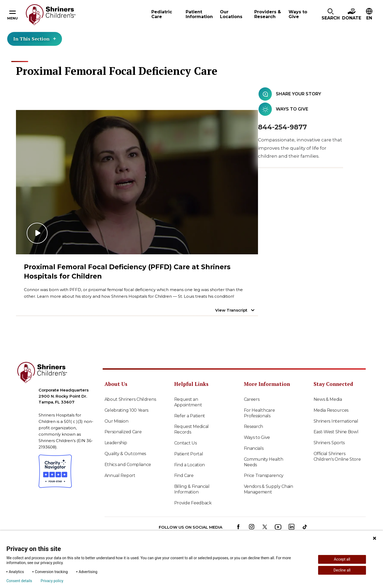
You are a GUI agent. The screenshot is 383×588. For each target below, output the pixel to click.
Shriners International (336, 421)
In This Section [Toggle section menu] (35, 39)
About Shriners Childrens (130, 399)
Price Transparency (264, 475)
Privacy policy (52, 581)
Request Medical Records (192, 429)
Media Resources (331, 410)
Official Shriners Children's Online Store (337, 456)
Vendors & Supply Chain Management (268, 489)
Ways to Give (257, 437)
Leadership (116, 443)
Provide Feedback (193, 503)
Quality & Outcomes (125, 454)
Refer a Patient (190, 416)
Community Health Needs (264, 462)
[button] (331, 15)
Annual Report (120, 475)
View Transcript (231, 310)
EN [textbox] (369, 18)
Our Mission (116, 421)
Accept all (342, 559)
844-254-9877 (282, 127)
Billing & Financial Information (192, 489)
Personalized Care (123, 432)
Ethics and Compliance (128, 465)
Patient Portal (189, 454)
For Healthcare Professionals (259, 413)
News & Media (328, 399)
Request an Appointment (188, 402)
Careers (252, 399)
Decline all (342, 570)
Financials (254, 448)
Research (254, 426)
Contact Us (186, 443)
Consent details (19, 581)
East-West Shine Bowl (336, 432)
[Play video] (137, 182)
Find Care (184, 475)
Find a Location (190, 465)
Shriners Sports (329, 443)
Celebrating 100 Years (127, 410)
